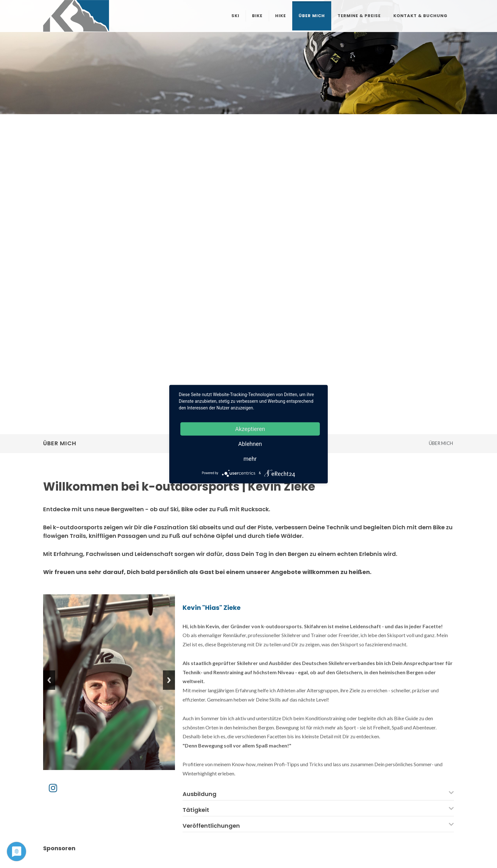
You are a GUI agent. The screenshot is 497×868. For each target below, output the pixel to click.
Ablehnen (250, 444)
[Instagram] (53, 788)
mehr (250, 458)
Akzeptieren (250, 429)
